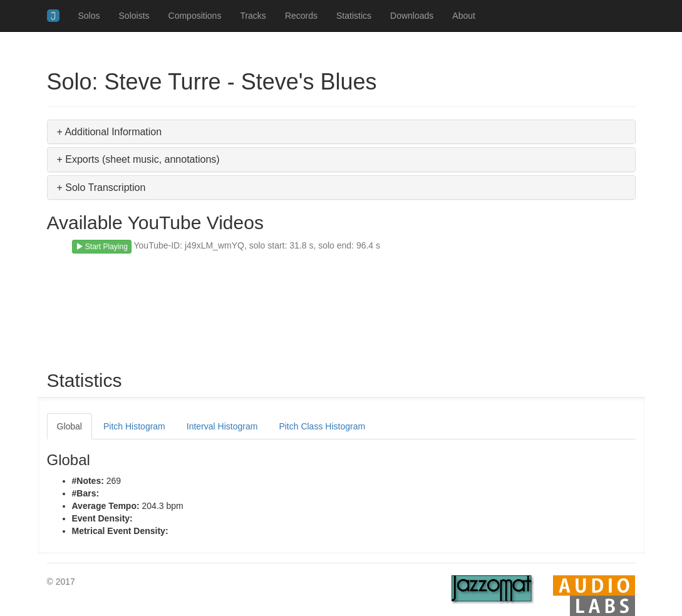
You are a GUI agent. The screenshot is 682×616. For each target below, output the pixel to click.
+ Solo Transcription (101, 187)
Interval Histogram (222, 426)
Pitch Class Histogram (322, 426)
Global (70, 426)
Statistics (354, 16)
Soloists (134, 16)
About (464, 16)
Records (301, 16)
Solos (89, 16)
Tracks (253, 16)
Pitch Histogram (134, 426)
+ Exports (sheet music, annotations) (138, 159)
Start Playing (102, 247)
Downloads (412, 16)
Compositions (195, 16)
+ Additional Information (110, 132)
